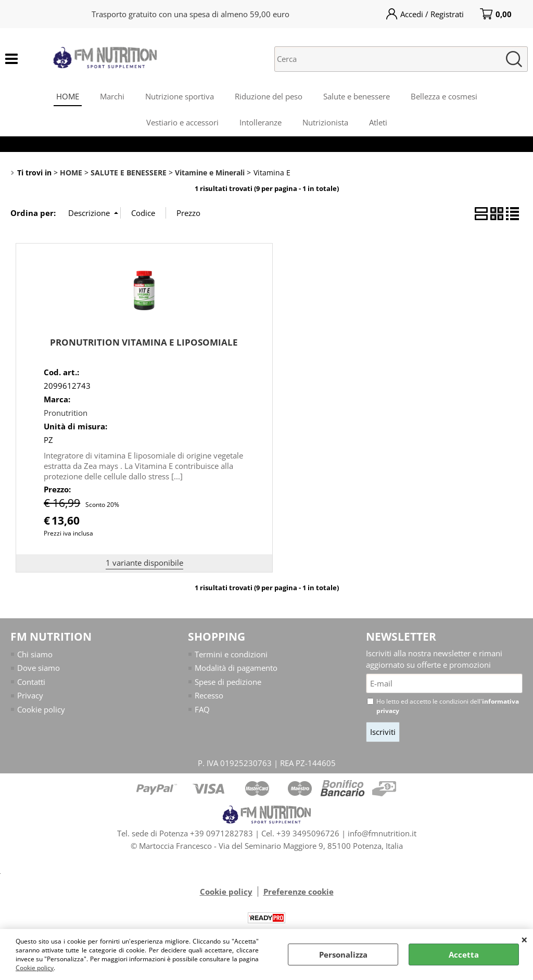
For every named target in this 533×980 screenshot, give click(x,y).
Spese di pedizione (228, 682)
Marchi (112, 96)
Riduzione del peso (269, 96)
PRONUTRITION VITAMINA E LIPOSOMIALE (144, 342)
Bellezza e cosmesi (444, 96)
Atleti (378, 122)
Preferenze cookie (299, 892)
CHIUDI (524, 939)
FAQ (202, 709)
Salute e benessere (357, 96)
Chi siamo (35, 654)
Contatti (31, 682)
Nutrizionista (325, 122)
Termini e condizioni (231, 654)
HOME (68, 96)
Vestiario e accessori (182, 122)
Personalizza (343, 954)
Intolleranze (261, 122)
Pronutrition (66, 413)
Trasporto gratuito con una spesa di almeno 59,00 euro (191, 14)
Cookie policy (35, 968)
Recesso (209, 695)
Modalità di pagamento (236, 668)
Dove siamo (39, 668)
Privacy (30, 695)
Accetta (464, 954)
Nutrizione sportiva (180, 96)
